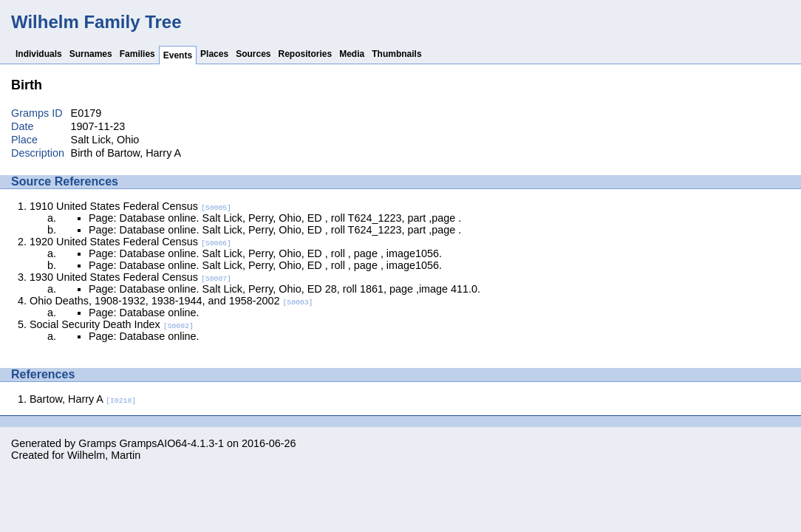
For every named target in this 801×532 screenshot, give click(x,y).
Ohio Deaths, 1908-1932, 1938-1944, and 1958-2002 (171, 301)
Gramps (97, 443)
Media (352, 54)
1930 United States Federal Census (130, 277)
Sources (253, 54)
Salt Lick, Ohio (105, 140)
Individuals (39, 54)
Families (137, 54)
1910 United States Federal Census (130, 206)
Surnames (91, 54)
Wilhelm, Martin (104, 455)
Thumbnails (396, 54)
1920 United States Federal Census (130, 242)
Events (178, 55)
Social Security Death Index (112, 324)
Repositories (306, 54)
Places (214, 54)
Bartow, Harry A (83, 399)
